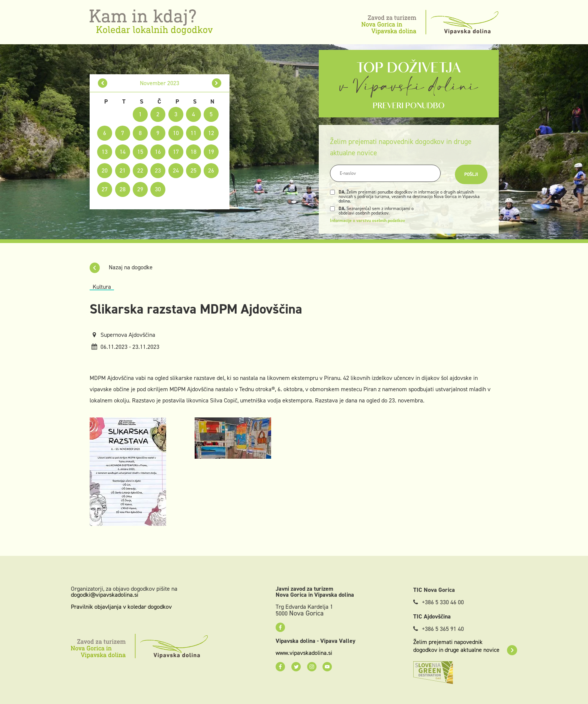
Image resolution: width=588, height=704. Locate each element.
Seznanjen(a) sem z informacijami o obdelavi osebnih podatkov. (376, 211)
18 (193, 152)
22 (140, 170)
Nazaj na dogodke (121, 267)
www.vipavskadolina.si (304, 653)
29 (140, 189)
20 (105, 170)
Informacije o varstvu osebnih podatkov (367, 221)
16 (158, 152)
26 (211, 170)
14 (123, 152)
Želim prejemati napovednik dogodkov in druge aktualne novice (465, 646)
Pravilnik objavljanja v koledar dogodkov (121, 607)
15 (140, 152)
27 (105, 189)
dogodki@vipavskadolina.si (105, 595)
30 (158, 189)
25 (193, 170)
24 (176, 170)
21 (123, 170)
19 (211, 152)
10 (176, 133)
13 (105, 152)
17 (176, 152)
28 (123, 189)
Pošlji (471, 174)
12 (211, 133)
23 (158, 170)
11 (193, 133)
